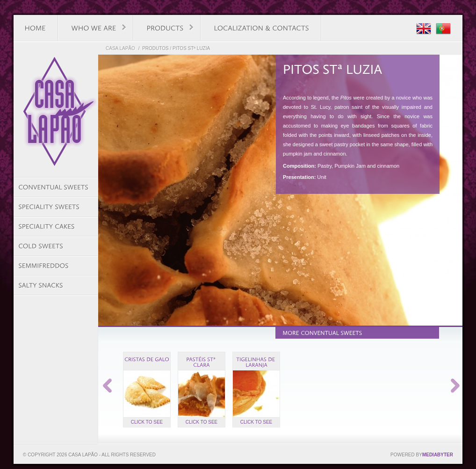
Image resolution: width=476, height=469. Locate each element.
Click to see (147, 422)
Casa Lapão (120, 48)
